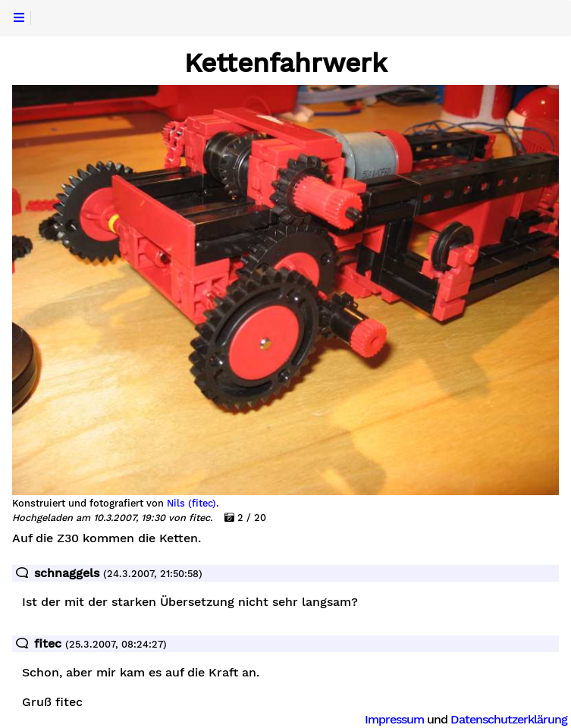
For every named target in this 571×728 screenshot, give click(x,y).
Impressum (394, 719)
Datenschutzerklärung (509, 719)
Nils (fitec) (191, 504)
